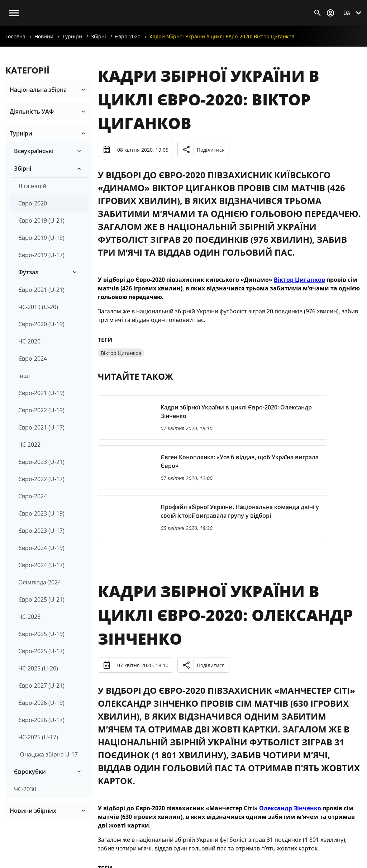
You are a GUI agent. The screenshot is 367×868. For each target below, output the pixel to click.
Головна (15, 36)
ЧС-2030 (25, 789)
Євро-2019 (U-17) (41, 255)
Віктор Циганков (299, 280)
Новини (44, 36)
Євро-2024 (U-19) (41, 548)
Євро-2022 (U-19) (41, 410)
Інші (24, 376)
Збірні (99, 36)
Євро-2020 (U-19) (41, 324)
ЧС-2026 (29, 617)
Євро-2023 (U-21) (41, 462)
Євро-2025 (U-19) (41, 634)
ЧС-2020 (29, 341)
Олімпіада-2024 (40, 582)
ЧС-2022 (29, 445)
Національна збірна (38, 90)
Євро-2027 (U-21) (41, 686)
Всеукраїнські (34, 151)
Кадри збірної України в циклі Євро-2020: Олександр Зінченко (225, 615)
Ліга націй (32, 186)
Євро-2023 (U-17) (41, 531)
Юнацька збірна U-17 (48, 754)
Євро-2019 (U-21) (41, 220)
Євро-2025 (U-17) (41, 651)
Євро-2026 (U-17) (41, 720)
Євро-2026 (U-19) (41, 703)
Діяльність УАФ (32, 112)
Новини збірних (33, 811)
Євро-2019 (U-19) (41, 238)
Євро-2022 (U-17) (41, 479)
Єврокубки (30, 772)
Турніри (72, 36)
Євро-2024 (33, 359)
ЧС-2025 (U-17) (38, 737)
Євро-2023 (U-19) (41, 513)
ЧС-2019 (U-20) (38, 307)
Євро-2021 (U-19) (41, 393)
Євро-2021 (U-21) (41, 290)
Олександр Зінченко (290, 808)
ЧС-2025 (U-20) (38, 668)
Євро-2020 (128, 36)
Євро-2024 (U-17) (41, 565)
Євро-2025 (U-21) (41, 599)
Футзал (28, 272)
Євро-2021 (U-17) (41, 427)
